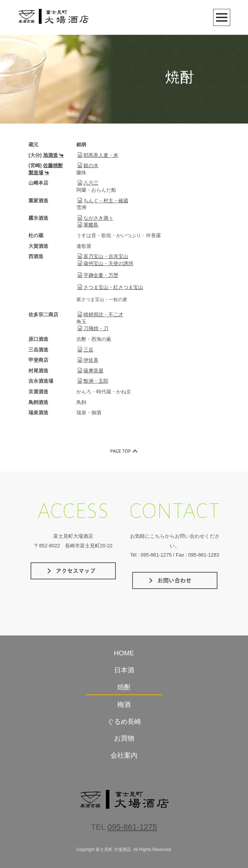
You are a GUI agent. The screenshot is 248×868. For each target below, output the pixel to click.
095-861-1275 (132, 827)
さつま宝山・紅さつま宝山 (110, 287)
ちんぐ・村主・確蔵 (103, 201)
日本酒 (124, 670)
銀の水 (88, 165)
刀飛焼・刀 (93, 328)
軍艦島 (88, 225)
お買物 (124, 738)
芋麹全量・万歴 (98, 275)
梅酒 (124, 705)
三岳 (85, 350)
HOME (124, 653)
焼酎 (124, 687)
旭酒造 (53, 155)
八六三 (88, 183)
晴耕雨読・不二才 (100, 315)
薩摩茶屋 (90, 371)
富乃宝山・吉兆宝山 (103, 256)
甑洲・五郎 (93, 381)
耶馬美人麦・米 (98, 155)
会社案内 (124, 755)
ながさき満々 (95, 218)
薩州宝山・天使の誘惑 (105, 263)
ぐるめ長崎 (124, 722)
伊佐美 (88, 360)
